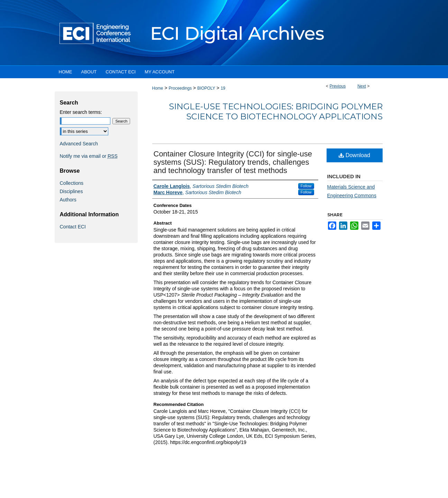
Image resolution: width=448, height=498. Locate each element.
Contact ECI (73, 227)
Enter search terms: (81, 112)
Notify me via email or (89, 156)
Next (362, 86)
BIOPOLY (206, 88)
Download (354, 155)
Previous (337, 86)
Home (158, 88)
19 (223, 88)
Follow (306, 186)
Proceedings (180, 88)
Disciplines (71, 191)
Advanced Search (79, 144)
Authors (68, 200)
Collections (72, 183)
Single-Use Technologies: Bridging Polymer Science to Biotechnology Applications (276, 111)
